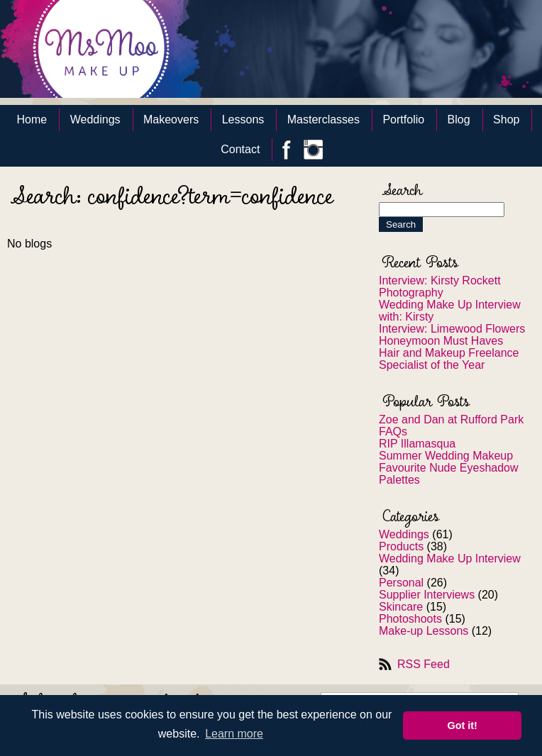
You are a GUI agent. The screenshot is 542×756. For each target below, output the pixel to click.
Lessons (243, 119)
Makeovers (171, 119)
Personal (401, 583)
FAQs (393, 432)
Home (32, 119)
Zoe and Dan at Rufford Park (451, 419)
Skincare (401, 607)
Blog (459, 119)
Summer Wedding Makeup (446, 456)
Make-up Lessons (424, 631)
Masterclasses (323, 119)
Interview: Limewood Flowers (452, 329)
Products (401, 546)
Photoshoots (410, 619)
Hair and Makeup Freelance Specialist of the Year (449, 359)
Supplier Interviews (427, 595)
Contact (240, 149)
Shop (506, 119)
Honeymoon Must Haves (441, 341)
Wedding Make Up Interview (450, 558)
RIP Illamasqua (417, 444)
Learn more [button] (234, 734)
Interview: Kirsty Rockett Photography (440, 287)
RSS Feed (424, 664)
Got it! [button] (463, 726)
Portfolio (403, 119)
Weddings (95, 119)
